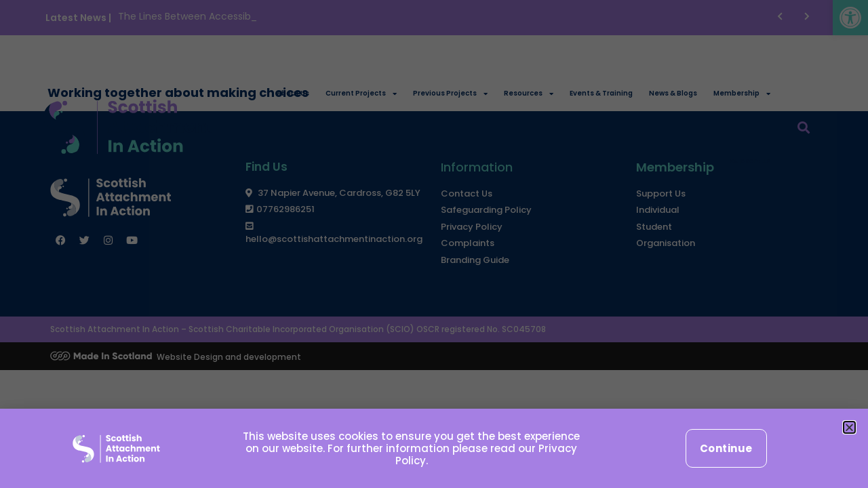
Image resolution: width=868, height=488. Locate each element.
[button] (849, 427)
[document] (434, 244)
